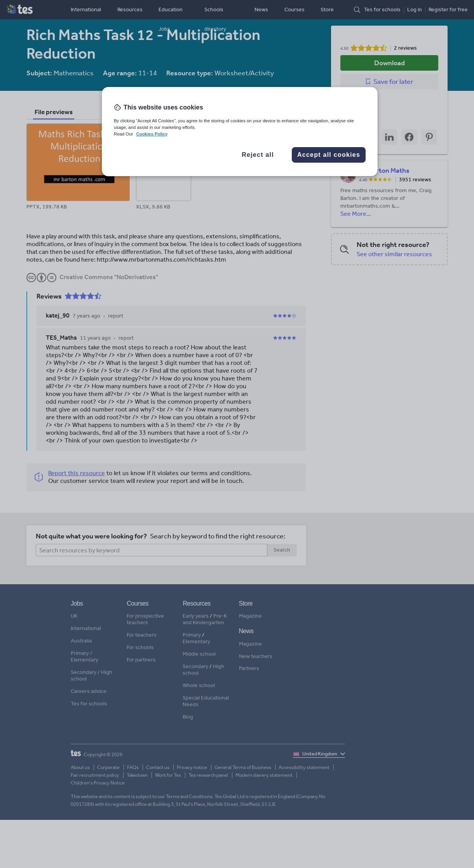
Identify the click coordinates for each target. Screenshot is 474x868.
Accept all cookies (329, 155)
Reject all (258, 155)
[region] (240, 132)
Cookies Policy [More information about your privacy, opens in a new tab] (152, 134)
